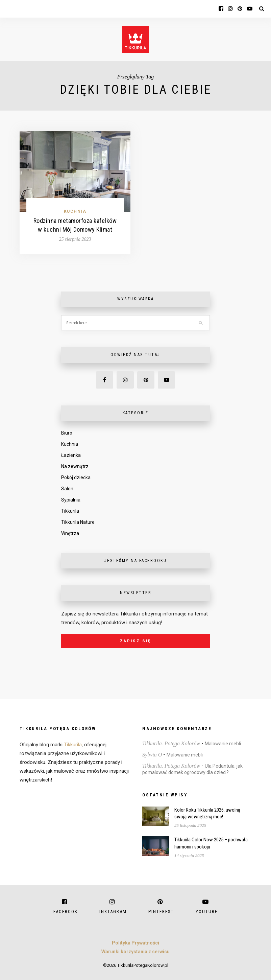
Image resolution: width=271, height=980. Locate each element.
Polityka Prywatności (135, 943)
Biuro (67, 433)
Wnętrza (70, 533)
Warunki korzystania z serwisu (135, 952)
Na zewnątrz (75, 466)
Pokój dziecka (76, 477)
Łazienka (71, 455)
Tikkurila (70, 511)
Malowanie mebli (223, 744)
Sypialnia (71, 500)
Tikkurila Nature (78, 522)
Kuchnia (75, 211)
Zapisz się (135, 641)
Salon (67, 489)
